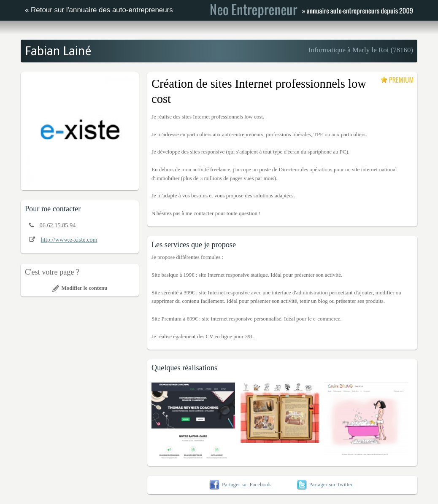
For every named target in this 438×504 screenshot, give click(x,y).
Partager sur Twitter (325, 484)
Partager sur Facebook (240, 484)
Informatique (327, 50)
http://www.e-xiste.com (69, 240)
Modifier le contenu (80, 288)
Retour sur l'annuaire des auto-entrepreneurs (102, 10)
